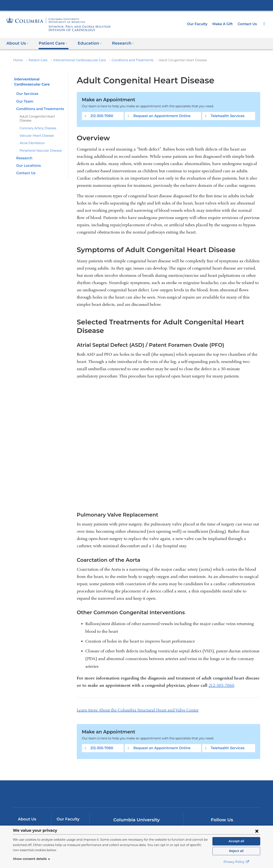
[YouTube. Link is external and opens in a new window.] (229, 822)
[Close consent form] (257, 831)
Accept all (236, 841)
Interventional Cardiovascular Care (74, 60)
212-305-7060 (101, 116)
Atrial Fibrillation (30, 139)
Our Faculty (201, 24)
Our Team (24, 101)
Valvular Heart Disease (35, 132)
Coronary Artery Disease (36, 124)
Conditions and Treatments (121, 60)
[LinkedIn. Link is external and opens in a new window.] (242, 822)
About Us (26, 811)
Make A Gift (224, 24)
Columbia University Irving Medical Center (136, 5)
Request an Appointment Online (161, 116)
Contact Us (248, 24)
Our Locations (28, 162)
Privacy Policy (236, 862)
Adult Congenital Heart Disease (41, 116)
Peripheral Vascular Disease (39, 147)
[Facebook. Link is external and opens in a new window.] (202, 822)
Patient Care (36, 60)
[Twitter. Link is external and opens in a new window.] (215, 822)
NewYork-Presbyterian (137, 788)
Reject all (236, 851)
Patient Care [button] (51, 43)
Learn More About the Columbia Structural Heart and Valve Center (138, 702)
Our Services (27, 94)
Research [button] (118, 43)
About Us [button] (17, 43)
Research (24, 154)
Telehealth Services (226, 116)
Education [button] (86, 43)
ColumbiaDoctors (198, 785)
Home (17, 60)
